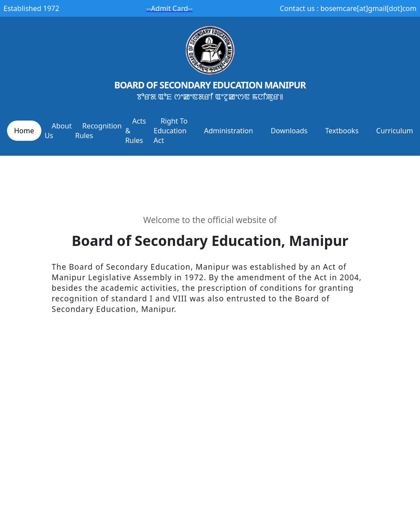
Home (24, 131)
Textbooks (342, 131)
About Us (58, 131)
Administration (228, 131)
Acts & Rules (136, 131)
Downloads (289, 131)
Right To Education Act (170, 131)
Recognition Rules (99, 131)
